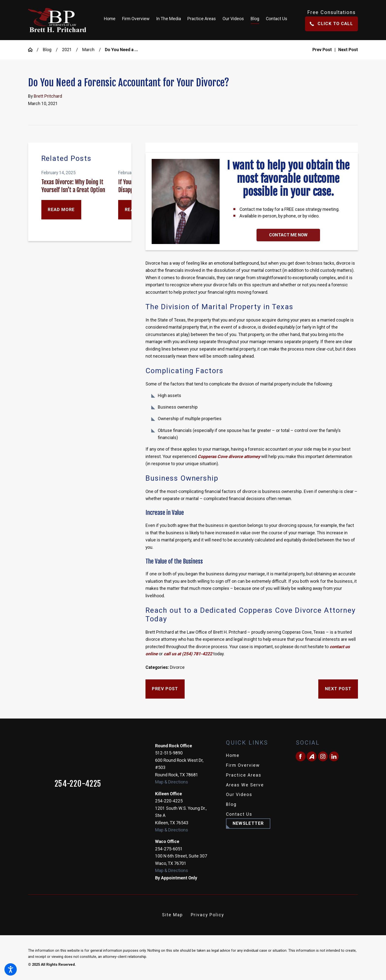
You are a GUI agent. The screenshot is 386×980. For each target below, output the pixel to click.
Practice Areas (244, 775)
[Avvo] (312, 756)
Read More (61, 210)
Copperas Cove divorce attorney (229, 457)
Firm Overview (243, 765)
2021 (67, 50)
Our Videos (239, 795)
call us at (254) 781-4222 (188, 654)
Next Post (338, 689)
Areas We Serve (245, 785)
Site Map (172, 915)
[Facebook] (300, 756)
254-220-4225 (78, 784)
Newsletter (248, 823)
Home (233, 755)
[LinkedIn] (334, 756)
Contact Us (239, 814)
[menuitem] (111, 20)
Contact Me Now (288, 235)
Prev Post (165, 689)
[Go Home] (32, 50)
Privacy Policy (208, 915)
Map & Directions (172, 782)
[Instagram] (323, 756)
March (88, 50)
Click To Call (331, 24)
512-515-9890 (169, 753)
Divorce (177, 667)
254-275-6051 (169, 849)
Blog (47, 50)
